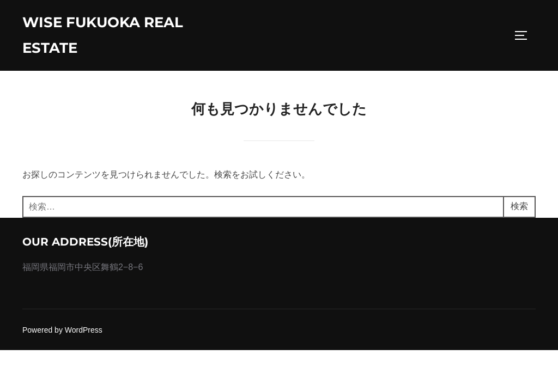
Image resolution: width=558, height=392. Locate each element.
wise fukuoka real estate (103, 35)
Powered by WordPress (62, 330)
